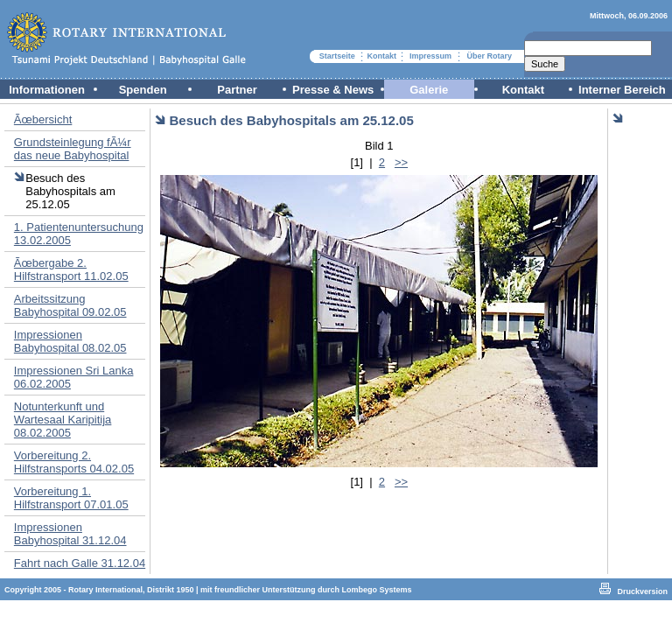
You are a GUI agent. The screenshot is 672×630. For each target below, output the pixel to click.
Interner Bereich (622, 90)
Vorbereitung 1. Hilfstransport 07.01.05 (71, 498)
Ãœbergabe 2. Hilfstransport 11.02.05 (71, 269)
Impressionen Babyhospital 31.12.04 (70, 534)
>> (401, 162)
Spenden (143, 90)
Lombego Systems (377, 590)
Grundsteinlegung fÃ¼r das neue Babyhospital (73, 149)
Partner (237, 90)
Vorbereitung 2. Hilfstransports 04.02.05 (74, 462)
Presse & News (333, 90)
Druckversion (642, 591)
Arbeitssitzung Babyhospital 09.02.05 (70, 305)
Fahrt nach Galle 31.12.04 (80, 563)
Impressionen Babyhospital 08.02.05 (70, 341)
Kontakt (382, 56)
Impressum (430, 56)
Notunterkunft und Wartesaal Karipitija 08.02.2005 (63, 420)
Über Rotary (489, 56)
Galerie (429, 90)
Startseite (337, 56)
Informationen (47, 90)
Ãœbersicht (43, 119)
